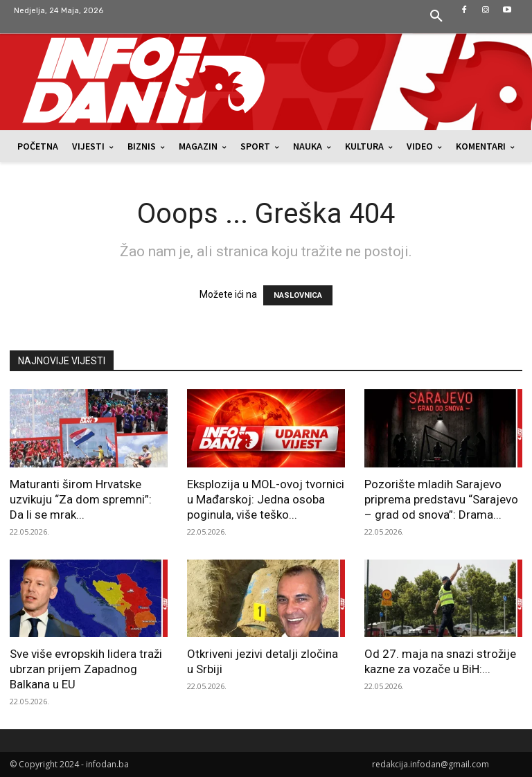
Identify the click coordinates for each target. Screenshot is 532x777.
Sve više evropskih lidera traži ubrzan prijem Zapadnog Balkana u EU (86, 669)
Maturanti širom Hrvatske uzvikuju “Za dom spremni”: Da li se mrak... (81, 499)
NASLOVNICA (298, 295)
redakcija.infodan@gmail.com (431, 764)
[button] (436, 17)
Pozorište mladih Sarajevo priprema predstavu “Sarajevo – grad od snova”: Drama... (441, 499)
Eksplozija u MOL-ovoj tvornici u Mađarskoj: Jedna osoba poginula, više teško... (266, 499)
